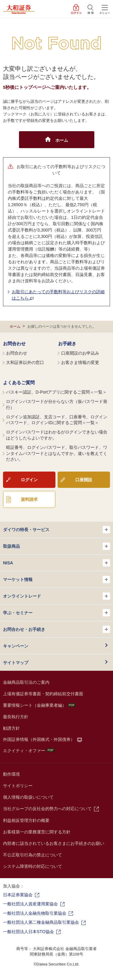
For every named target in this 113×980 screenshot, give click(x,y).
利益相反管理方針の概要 (26, 820)
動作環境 (11, 774)
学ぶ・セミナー (56, 613)
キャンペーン (16, 646)
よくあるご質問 (19, 383)
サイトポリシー (18, 786)
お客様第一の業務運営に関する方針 (37, 832)
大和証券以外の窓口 (25, 362)
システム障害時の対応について (33, 866)
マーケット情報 (56, 579)
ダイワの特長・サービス (56, 530)
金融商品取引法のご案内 (26, 682)
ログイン (29, 480)
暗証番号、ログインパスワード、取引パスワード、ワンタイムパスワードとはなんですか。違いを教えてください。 (57, 453)
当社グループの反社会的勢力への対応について (47, 809)
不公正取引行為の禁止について (33, 855)
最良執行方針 (16, 717)
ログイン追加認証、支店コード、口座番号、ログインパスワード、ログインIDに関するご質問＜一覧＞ (57, 420)
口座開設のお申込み (80, 353)
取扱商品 (56, 546)
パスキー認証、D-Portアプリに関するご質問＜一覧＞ (56, 392)
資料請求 (29, 499)
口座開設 (84, 480)
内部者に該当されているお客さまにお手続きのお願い (54, 843)
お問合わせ (14, 344)
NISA (56, 563)
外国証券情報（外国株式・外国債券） (39, 739)
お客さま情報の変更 (80, 362)
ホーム (15, 326)
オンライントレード (56, 596)
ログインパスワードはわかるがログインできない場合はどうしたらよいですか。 (57, 435)
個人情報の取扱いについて (28, 797)
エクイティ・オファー (29, 751)
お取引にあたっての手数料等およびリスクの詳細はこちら (58, 295)
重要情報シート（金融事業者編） (39, 705)
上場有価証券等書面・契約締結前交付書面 (43, 694)
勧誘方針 (11, 728)
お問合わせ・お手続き (56, 629)
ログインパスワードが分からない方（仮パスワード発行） (57, 404)
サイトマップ (16, 663)
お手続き (67, 344)
